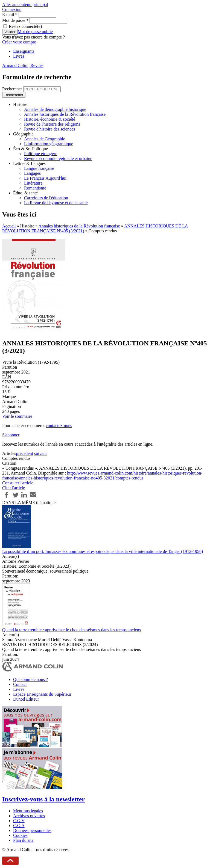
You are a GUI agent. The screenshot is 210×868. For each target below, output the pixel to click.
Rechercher (13, 89)
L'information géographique (49, 144)
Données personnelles (32, 830)
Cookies (20, 835)
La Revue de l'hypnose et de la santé (56, 203)
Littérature (33, 183)
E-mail (10, 15)
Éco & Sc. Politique (30, 149)
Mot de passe (15, 20)
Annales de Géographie (45, 139)
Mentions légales (28, 811)
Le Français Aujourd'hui (45, 178)
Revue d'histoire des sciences (49, 129)
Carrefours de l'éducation (46, 198)
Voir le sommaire (17, 416)
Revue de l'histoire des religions (52, 124)
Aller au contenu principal (25, 5)
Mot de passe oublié (35, 32)
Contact (20, 684)
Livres (19, 56)
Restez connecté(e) (25, 26)
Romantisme (35, 188)
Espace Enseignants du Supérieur (42, 694)
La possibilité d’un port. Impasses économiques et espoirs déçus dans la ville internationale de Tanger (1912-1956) (103, 551)
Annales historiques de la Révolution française (65, 114)
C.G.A (19, 826)
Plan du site (23, 840)
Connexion (12, 9)
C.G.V (19, 821)
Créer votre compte (19, 42)
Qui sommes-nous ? (30, 679)
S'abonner (11, 435)
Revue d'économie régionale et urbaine (58, 159)
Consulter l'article (18, 483)
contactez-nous (59, 426)
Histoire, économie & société (50, 119)
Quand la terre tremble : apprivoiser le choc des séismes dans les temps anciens (72, 630)
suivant (40, 453)
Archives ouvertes (29, 816)
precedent (25, 453)
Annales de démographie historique (55, 109)
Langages (32, 173)
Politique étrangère (41, 154)
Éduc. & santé (25, 193)
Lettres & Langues (29, 163)
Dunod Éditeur (26, 699)
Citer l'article (14, 488)
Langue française (39, 168)
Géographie (23, 134)
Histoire (20, 104)
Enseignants (24, 51)
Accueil (9, 226)
